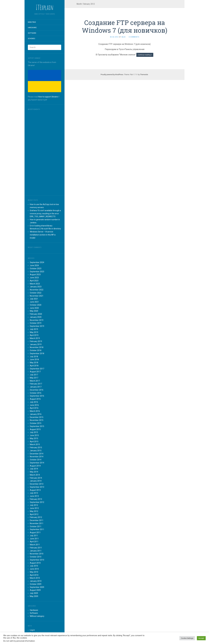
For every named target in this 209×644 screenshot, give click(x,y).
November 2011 (37, 523)
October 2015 (36, 423)
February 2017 (36, 384)
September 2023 (37, 272)
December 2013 (37, 484)
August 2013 (35, 490)
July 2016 (34, 402)
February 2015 (36, 448)
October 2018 (36, 350)
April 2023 (34, 281)
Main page (32, 22)
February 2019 (36, 341)
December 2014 (37, 454)
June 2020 (34, 308)
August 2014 (35, 466)
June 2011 (34, 539)
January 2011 (36, 551)
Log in (32, 630)
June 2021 (34, 302)
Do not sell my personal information (19, 641)
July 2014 (34, 469)
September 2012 (37, 502)
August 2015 (35, 429)
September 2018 (37, 353)
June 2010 (34, 569)
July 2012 (34, 505)
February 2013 (36, 499)
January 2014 (36, 481)
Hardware (32, 28)
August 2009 (35, 590)
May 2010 (34, 572)
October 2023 (36, 269)
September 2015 (37, 426)
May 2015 (34, 438)
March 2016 (35, 411)
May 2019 (34, 332)
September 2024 (37, 262)
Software (32, 33)
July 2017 (34, 375)
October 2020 (36, 305)
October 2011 (36, 526)
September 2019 (37, 326)
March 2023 (35, 284)
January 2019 (36, 344)
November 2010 (37, 554)
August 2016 (35, 399)
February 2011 (36, 548)
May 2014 (34, 472)
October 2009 (36, 584)
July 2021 (34, 299)
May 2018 (34, 363)
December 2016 (37, 390)
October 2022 (36, 293)
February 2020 (36, 314)
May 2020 (34, 311)
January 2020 (36, 317)
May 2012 (34, 511)
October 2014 (36, 460)
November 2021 (37, 296)
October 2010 (36, 557)
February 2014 (36, 478)
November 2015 (37, 420)
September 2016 (37, 396)
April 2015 (34, 442)
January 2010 (36, 581)
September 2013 (37, 487)
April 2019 (34, 335)
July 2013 (34, 493)
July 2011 (34, 536)
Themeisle (144, 75)
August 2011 (35, 532)
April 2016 (34, 408)
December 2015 (37, 417)
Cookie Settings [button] (187, 638)
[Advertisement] (45, 152)
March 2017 (35, 381)
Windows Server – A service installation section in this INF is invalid (43, 235)
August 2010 (35, 563)
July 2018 (34, 357)
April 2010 (34, 575)
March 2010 (35, 578)
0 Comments (134, 37)
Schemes (31, 39)
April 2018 (34, 366)
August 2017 (35, 372)
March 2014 (35, 475)
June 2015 (34, 435)
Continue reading (145, 55)
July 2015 (34, 432)
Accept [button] (201, 638)
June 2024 (34, 265)
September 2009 (37, 587)
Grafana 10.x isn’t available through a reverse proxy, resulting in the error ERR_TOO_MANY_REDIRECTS (45, 214)
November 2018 (37, 347)
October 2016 (36, 393)
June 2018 (34, 359)
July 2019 (34, 329)
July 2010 (34, 566)
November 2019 (37, 320)
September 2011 (37, 529)
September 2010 (37, 560)
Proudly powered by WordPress (112, 75)
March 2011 (35, 545)
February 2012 (36, 517)
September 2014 (37, 463)
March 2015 (35, 444)
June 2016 (34, 405)
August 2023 (35, 275)
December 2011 (37, 520)
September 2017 (37, 369)
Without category (37, 616)
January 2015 (36, 451)
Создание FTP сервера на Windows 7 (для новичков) (125, 26)
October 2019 (36, 323)
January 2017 (36, 387)
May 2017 (34, 378)
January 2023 (36, 287)
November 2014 (37, 457)
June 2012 (34, 508)
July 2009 (34, 593)
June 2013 (34, 496)
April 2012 (34, 514)
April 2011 (34, 542)
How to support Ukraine (48, 97)
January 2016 (36, 414)
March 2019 (35, 338)
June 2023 (34, 278)
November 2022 (37, 290)
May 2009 (34, 596)
